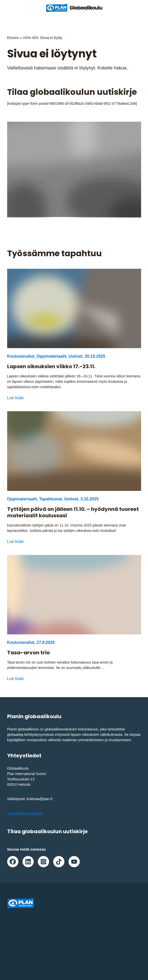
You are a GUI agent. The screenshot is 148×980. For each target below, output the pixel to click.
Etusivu (13, 38)
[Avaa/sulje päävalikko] (136, 8)
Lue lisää (15, 398)
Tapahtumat (50, 499)
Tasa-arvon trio (29, 653)
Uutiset (75, 356)
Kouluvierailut (21, 356)
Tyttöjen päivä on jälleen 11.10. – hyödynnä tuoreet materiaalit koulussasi (73, 512)
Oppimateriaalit (51, 356)
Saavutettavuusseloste (25, 813)
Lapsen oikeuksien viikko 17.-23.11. (51, 367)
